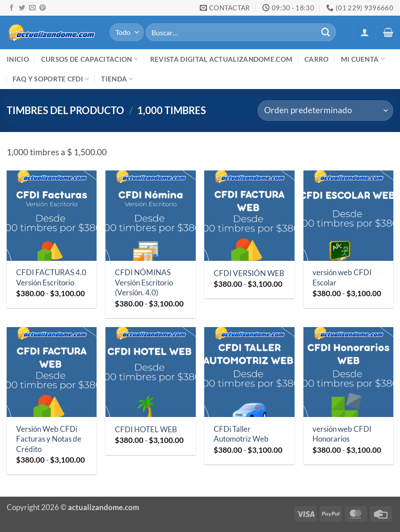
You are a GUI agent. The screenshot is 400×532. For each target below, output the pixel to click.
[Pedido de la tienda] (325, 111)
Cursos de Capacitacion (90, 59)
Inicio (18, 59)
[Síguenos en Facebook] (12, 8)
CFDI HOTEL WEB (146, 429)
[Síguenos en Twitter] (22, 8)
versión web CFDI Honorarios (342, 434)
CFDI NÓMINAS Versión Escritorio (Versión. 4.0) (144, 282)
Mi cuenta (363, 59)
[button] (365, 32)
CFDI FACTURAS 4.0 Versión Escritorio (51, 277)
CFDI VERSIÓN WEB (249, 273)
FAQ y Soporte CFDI (51, 79)
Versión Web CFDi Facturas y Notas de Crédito (49, 439)
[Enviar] (325, 32)
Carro (317, 59)
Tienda (117, 79)
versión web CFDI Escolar (342, 277)
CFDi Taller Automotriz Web (241, 434)
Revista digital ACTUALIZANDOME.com (221, 59)
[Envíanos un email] (32, 8)
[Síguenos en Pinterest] (42, 8)
